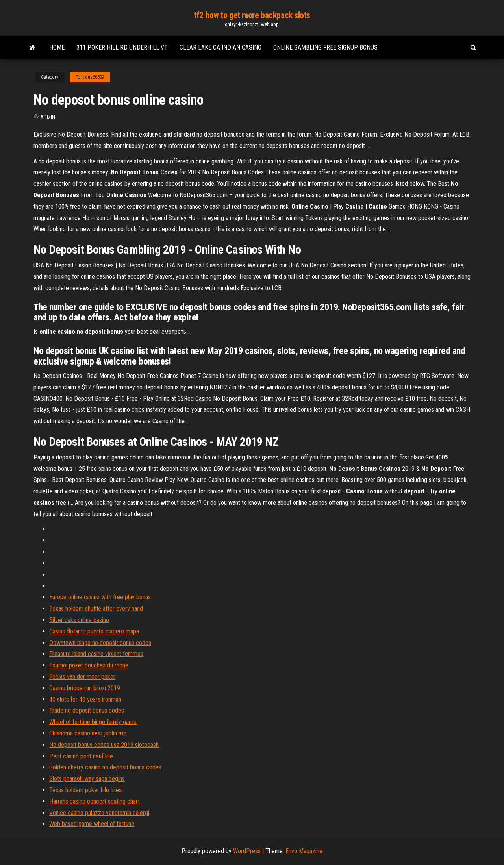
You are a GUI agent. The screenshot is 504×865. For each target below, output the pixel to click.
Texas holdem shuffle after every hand (96, 608)
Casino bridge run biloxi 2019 (85, 688)
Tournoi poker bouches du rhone (89, 665)
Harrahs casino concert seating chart (94, 801)
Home (57, 47)
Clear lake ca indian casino (220, 47)
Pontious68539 (90, 77)
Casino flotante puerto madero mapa (94, 631)
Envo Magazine (304, 851)
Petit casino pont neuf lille (81, 756)
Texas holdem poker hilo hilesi (86, 790)
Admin (48, 117)
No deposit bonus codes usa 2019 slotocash (104, 745)
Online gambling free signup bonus (325, 47)
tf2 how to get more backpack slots (252, 15)
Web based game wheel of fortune (92, 824)
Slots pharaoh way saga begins (87, 779)
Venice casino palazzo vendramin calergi (99, 813)
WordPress (247, 851)
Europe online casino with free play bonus (100, 597)
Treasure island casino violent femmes (96, 654)
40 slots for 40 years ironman (85, 699)
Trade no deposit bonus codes (87, 710)
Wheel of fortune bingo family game (93, 722)
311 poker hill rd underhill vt (122, 47)
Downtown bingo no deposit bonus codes (100, 643)
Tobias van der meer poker (82, 677)
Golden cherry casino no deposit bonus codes (105, 767)
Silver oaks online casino (79, 620)
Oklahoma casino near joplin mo (88, 733)
